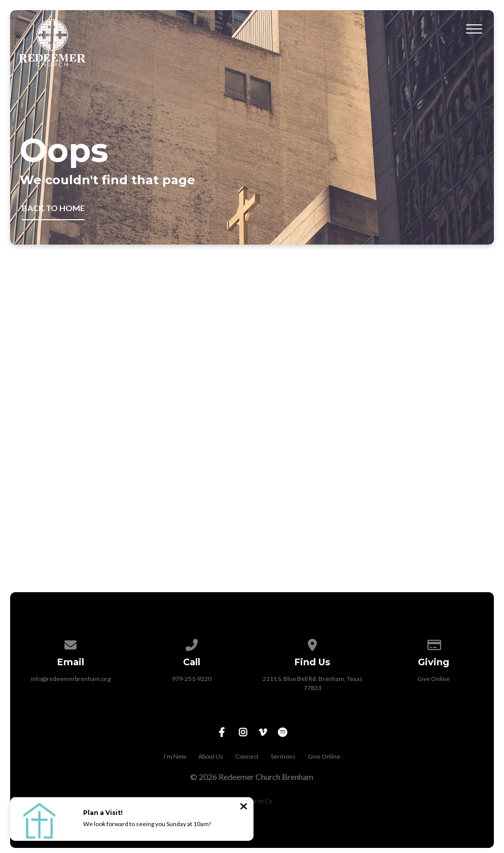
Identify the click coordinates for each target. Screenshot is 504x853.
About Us (211, 756)
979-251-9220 (192, 679)
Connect (247, 756)
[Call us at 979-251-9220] (192, 643)
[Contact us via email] (70, 643)
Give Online (434, 679)
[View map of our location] (312, 643)
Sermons (283, 756)
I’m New (175, 756)
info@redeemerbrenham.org (71, 679)
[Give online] (434, 643)
